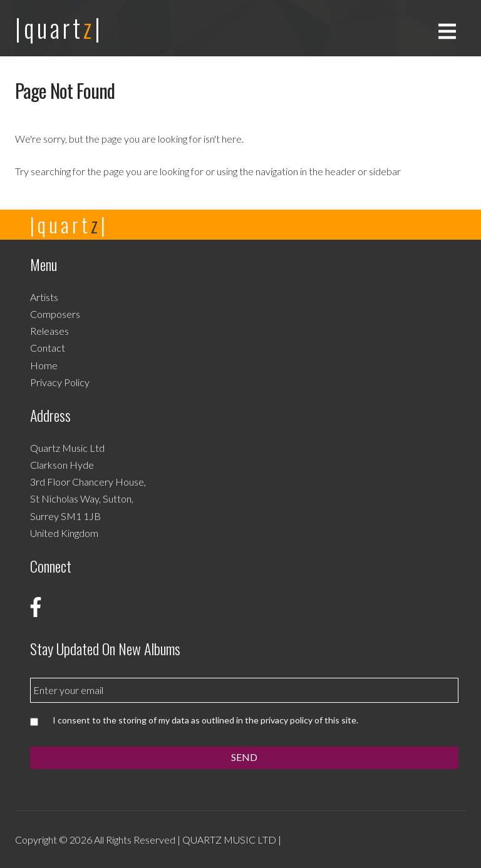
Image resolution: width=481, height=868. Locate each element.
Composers (55, 314)
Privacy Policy (60, 382)
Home (44, 365)
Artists (44, 297)
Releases (49, 331)
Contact (48, 348)
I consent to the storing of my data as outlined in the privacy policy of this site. (205, 720)
